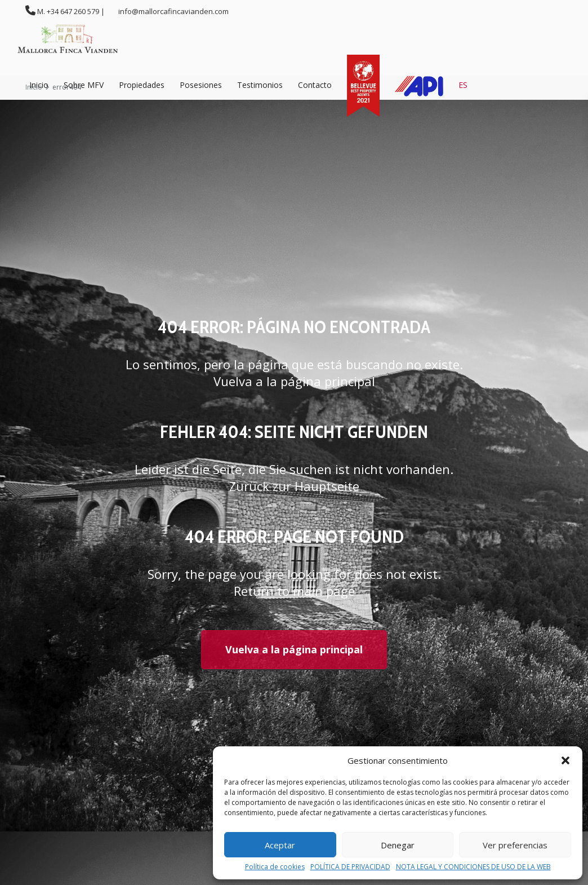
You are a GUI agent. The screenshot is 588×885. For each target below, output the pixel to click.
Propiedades (142, 85)
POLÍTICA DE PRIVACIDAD (350, 867)
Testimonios (260, 85)
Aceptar (280, 845)
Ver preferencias (515, 845)
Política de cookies (275, 867)
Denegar (398, 845)
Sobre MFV (84, 85)
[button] (565, 760)
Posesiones (201, 85)
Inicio (39, 85)
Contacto (315, 85)
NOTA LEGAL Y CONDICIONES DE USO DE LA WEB (473, 867)
